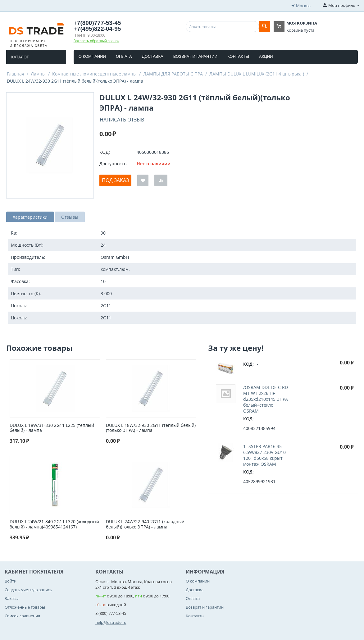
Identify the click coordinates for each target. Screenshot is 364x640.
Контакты (238, 55)
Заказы (12, 597)
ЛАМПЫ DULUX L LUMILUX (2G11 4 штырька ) (257, 73)
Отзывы (70, 216)
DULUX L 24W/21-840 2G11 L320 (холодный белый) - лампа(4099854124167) (54, 523)
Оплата (124, 55)
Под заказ (115, 180)
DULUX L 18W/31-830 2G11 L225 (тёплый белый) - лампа (52, 427)
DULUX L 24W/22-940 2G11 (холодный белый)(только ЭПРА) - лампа (145, 523)
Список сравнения (22, 615)
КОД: (105, 151)
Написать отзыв (122, 119)
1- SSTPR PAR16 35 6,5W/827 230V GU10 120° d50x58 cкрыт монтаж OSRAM (264, 454)
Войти (11, 580)
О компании (92, 55)
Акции (266, 55)
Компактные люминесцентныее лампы (94, 73)
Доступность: (114, 163)
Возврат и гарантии (195, 55)
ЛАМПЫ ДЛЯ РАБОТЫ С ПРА (173, 73)
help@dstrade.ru (111, 621)
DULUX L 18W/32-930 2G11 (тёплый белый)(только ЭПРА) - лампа (151, 427)
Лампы (38, 73)
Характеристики (30, 216)
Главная (16, 73)
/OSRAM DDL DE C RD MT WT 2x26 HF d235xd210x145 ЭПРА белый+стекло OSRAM (266, 398)
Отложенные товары (25, 606)
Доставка (153, 55)
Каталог (20, 56)
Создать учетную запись (28, 589)
